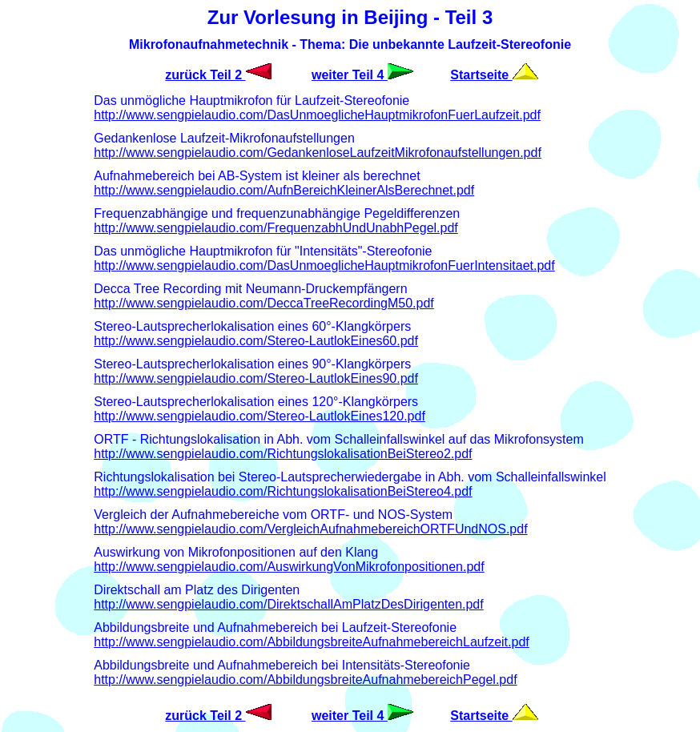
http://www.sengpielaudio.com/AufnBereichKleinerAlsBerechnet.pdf (284, 190)
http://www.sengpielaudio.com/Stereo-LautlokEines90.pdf (256, 378)
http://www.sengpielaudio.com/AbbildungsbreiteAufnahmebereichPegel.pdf (305, 680)
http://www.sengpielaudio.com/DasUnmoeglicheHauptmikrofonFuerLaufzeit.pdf (317, 115)
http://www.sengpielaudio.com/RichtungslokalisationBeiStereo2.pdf (283, 454)
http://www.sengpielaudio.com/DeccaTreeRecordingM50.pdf (264, 303)
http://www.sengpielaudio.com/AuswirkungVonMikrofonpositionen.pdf (289, 567)
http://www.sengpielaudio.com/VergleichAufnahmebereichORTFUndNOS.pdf (310, 529)
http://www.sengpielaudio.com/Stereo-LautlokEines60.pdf (256, 341)
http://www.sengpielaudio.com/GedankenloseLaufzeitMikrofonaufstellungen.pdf (318, 153)
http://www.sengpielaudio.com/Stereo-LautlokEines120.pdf (259, 416)
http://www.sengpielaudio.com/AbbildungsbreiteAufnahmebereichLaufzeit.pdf (311, 642)
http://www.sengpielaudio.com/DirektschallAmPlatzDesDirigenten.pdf (288, 604)
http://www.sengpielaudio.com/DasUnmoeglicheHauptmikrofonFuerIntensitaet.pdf (324, 265)
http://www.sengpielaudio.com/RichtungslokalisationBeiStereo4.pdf (283, 491)
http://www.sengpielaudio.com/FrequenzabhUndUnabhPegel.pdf (276, 228)
